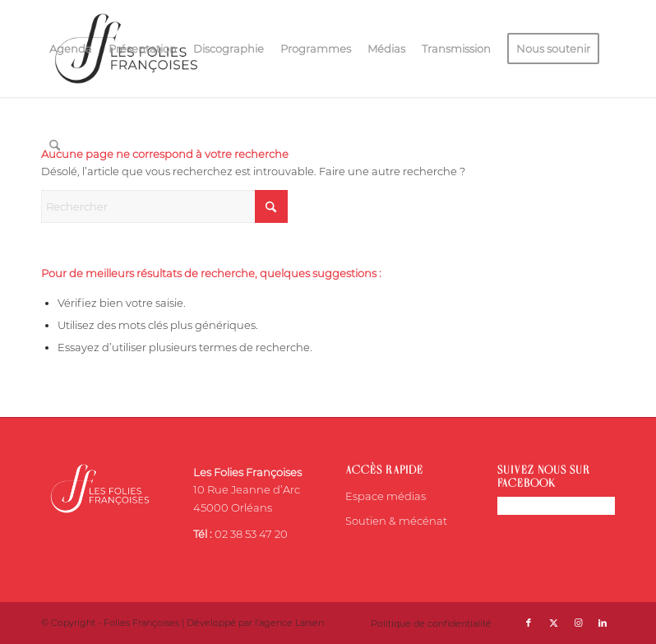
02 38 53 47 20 (251, 534)
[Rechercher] (55, 146)
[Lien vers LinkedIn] (603, 623)
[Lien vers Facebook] (529, 623)
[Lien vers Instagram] (578, 623)
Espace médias (386, 496)
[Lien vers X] (553, 623)
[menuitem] (71, 49)
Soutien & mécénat (396, 521)
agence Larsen (291, 623)
